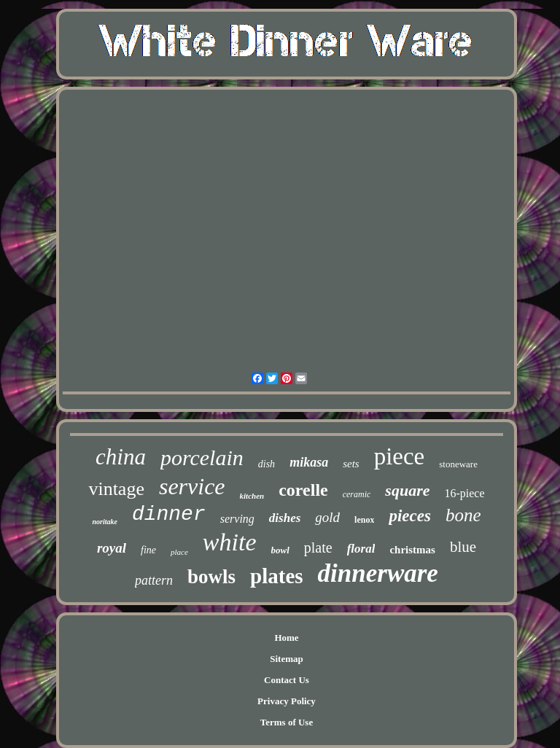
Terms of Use (287, 722)
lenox (364, 520)
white (230, 542)
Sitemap (287, 659)
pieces (409, 516)
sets (351, 464)
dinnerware (378, 573)
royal (112, 548)
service (192, 486)
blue (463, 547)
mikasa (309, 462)
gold (327, 517)
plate (318, 548)
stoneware (458, 464)
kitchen (252, 496)
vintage (116, 489)
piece (400, 456)
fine (148, 550)
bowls (211, 577)
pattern (154, 580)
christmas (412, 550)
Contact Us (287, 680)
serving (237, 519)
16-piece (464, 493)
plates (277, 576)
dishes (285, 518)
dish (267, 464)
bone (463, 515)
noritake (104, 522)
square (407, 490)
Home (286, 638)
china (121, 457)
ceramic (357, 494)
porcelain (202, 457)
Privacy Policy (287, 701)
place (179, 552)
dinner (169, 514)
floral (361, 549)
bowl (280, 550)
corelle (303, 490)
